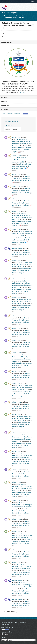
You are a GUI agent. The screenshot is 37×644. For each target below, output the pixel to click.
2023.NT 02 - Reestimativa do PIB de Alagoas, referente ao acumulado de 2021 (22, 585)
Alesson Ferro (17, 137)
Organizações (11, 13)
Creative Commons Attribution (11, 114)
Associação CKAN (7, 627)
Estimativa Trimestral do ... (15, 18)
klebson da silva (17, 248)
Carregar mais (11, 612)
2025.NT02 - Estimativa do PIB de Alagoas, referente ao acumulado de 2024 (22, 160)
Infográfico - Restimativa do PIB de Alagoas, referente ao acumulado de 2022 (22, 418)
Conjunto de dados (12, 121)
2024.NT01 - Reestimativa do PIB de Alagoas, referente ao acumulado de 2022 (22, 455)
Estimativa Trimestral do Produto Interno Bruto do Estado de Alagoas (22, 271)
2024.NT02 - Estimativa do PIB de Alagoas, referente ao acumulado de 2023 (22, 234)
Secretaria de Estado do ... (14, 15)
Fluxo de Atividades (12, 129)
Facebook (5, 105)
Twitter (4, 101)
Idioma (4, 637)
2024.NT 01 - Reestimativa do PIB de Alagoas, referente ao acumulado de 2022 (22, 566)
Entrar (33, 2)
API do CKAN (6, 625)
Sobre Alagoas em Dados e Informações (14, 622)
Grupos (9, 125)
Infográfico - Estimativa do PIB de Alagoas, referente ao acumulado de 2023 (22, 302)
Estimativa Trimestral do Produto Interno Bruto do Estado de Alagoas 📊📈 (22, 150)
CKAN (5, 634)
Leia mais (23, 93)
